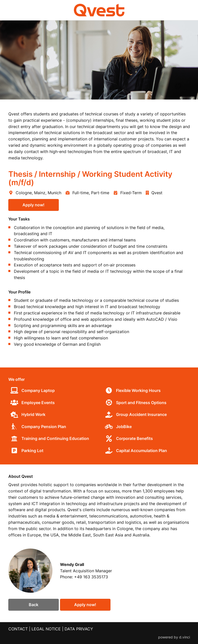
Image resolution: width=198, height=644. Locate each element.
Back (34, 605)
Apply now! (33, 205)
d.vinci (185, 637)
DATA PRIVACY (79, 629)
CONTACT (18, 629)
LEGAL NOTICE (46, 629)
